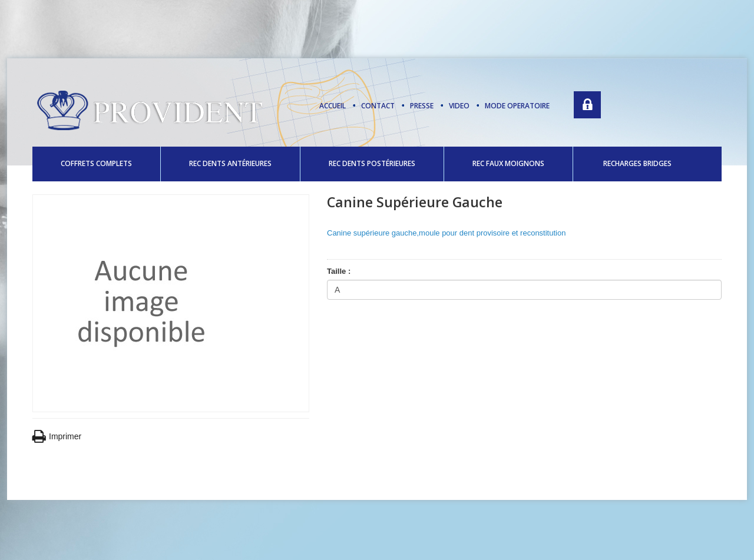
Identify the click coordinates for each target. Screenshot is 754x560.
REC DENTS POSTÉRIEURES (372, 163)
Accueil (333, 106)
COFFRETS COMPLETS (96, 163)
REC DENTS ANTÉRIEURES (230, 163)
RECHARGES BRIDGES (637, 163)
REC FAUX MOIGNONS (508, 163)
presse (422, 106)
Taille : (340, 271)
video (459, 106)
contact (378, 106)
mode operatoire (517, 106)
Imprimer (57, 437)
